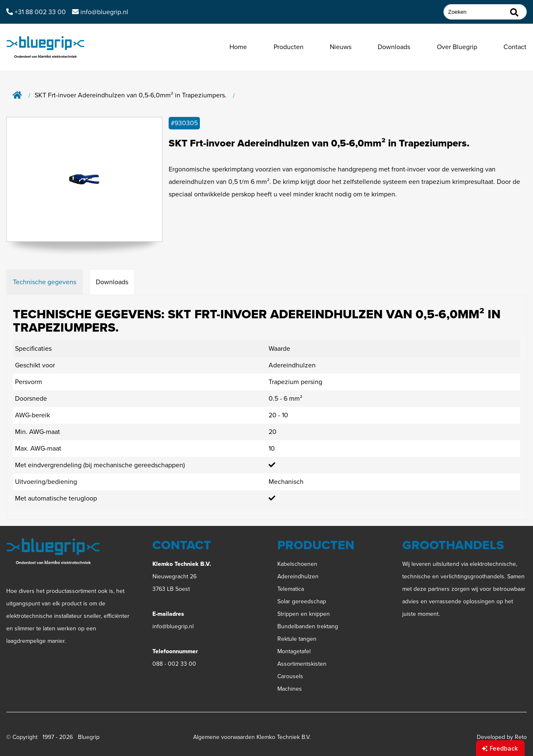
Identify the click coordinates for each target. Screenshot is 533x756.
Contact (515, 47)
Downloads (394, 47)
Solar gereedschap (302, 601)
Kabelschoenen (297, 564)
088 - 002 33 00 (174, 664)
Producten (289, 47)
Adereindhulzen (298, 576)
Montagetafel (294, 651)
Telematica (291, 589)
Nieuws (341, 47)
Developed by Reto (502, 737)
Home (238, 47)
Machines (290, 689)
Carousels (290, 676)
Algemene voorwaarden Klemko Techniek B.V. (252, 737)
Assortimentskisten (302, 664)
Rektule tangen (297, 639)
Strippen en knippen (304, 614)
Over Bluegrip (457, 47)
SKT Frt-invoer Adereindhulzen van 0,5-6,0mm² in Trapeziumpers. (131, 95)
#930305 (184, 123)
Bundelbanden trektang (308, 626)
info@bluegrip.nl (173, 626)
